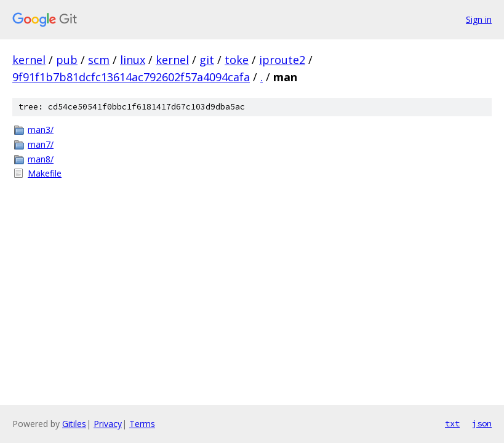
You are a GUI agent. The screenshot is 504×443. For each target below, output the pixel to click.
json (482, 423)
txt (452, 423)
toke (237, 60)
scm (99, 60)
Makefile (45, 173)
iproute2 (282, 60)
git (207, 60)
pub (67, 60)
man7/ (41, 144)
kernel (29, 60)
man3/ (41, 130)
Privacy (108, 424)
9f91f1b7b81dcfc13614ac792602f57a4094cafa (131, 77)
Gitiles (74, 424)
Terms (142, 424)
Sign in (479, 19)
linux (133, 60)
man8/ (41, 159)
